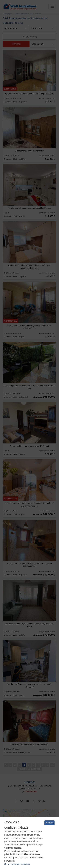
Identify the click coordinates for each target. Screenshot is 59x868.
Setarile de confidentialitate (17, 864)
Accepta (49, 823)
